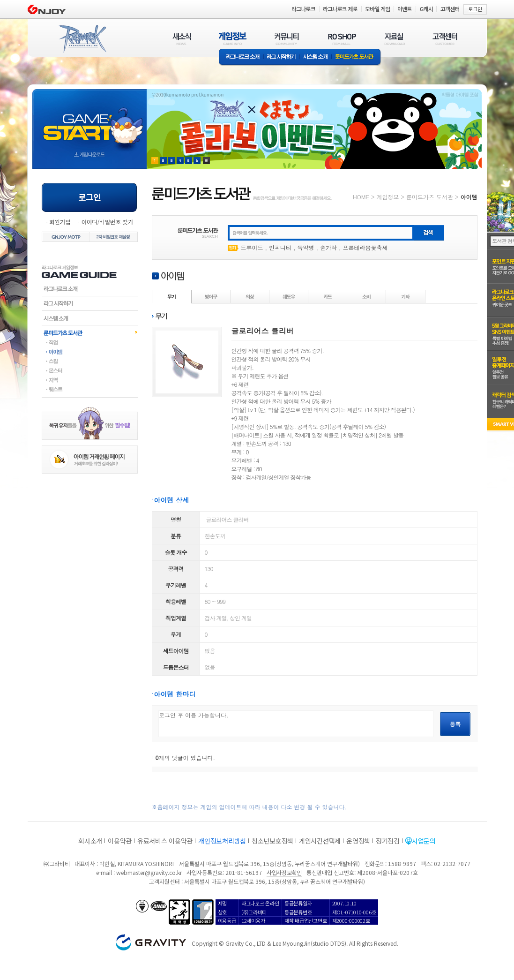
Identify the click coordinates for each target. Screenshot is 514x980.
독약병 (306, 247)
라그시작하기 (90, 303)
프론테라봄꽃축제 (365, 247)
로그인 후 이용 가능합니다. (296, 724)
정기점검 (388, 841)
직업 (90, 342)
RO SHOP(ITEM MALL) (342, 39)
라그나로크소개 (241, 57)
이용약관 (120, 841)
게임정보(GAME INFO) (233, 39)
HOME (361, 197)
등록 (455, 724)
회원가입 (60, 222)
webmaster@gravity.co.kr (149, 872)
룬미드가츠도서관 (90, 332)
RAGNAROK (82, 39)
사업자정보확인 (284, 872)
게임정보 (387, 197)
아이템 (90, 352)
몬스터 (90, 370)
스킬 (90, 361)
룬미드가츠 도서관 (356, 57)
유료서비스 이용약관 (165, 841)
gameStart (89, 120)
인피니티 (280, 247)
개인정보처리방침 (222, 841)
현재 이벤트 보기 (206, 161)
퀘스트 (90, 389)
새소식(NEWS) (182, 39)
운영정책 (358, 841)
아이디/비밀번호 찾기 (107, 222)
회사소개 (90, 841)
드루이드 (252, 247)
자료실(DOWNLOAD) (394, 39)
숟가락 (328, 247)
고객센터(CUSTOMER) (445, 39)
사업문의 (424, 841)
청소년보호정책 (272, 841)
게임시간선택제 (320, 841)
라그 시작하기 (281, 57)
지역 (90, 380)
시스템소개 (315, 57)
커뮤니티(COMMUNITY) (287, 39)
